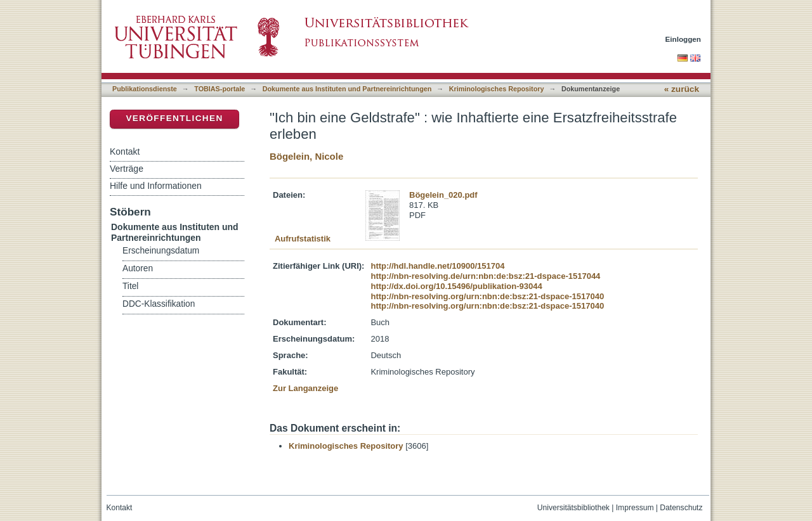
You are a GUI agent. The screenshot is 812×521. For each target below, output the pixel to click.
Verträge (127, 169)
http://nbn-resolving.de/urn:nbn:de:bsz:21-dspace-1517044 (485, 276)
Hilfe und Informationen (156, 186)
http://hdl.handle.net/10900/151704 (437, 266)
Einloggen (684, 39)
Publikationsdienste (145, 89)
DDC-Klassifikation (159, 304)
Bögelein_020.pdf (443, 195)
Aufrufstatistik (303, 239)
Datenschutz (681, 508)
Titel (130, 286)
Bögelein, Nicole (306, 156)
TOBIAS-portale (219, 89)
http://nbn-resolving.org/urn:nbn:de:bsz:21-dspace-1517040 (487, 296)
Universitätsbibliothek (573, 508)
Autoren (138, 268)
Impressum (635, 508)
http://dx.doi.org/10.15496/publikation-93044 (456, 286)
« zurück (682, 89)
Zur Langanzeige (305, 388)
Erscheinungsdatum (161, 251)
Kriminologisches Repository (497, 89)
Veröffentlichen (174, 118)
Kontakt (125, 151)
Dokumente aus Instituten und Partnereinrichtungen (347, 89)
